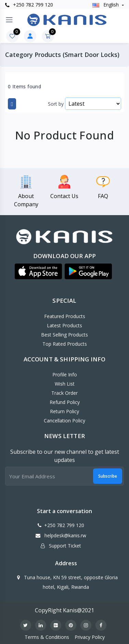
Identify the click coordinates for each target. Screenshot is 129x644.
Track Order (64, 393)
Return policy (64, 411)
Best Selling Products (64, 335)
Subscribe (108, 476)
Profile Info (65, 375)
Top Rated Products (65, 344)
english (106, 5)
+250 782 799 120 (29, 5)
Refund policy (65, 402)
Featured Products (65, 316)
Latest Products (64, 325)
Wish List (65, 384)
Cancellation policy (64, 421)
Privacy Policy (90, 637)
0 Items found (24, 87)
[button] (38, 271)
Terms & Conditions (47, 637)
